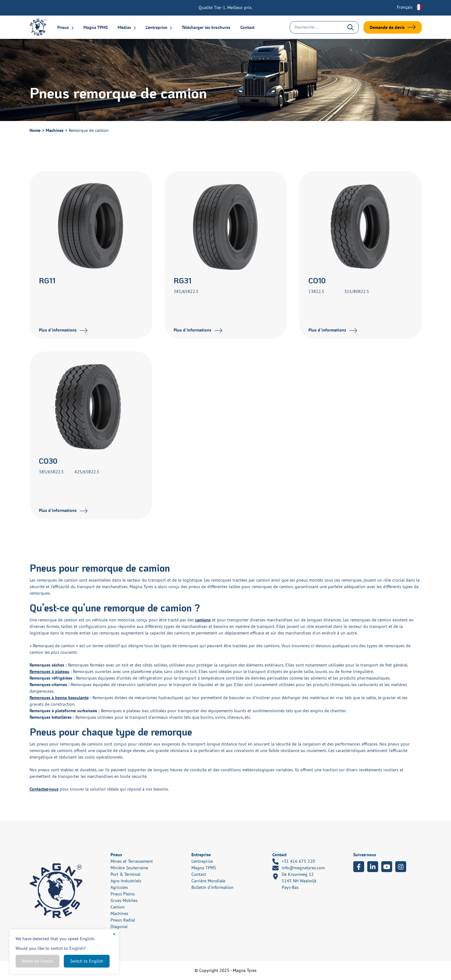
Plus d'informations (58, 330)
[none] (406, 7)
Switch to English (87, 961)
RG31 (183, 280)
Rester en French (38, 961)
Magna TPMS (96, 27)
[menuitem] (406, 7)
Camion (118, 907)
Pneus (63, 27)
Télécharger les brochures (206, 27)
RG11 (47, 280)
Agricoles (119, 887)
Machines (55, 130)
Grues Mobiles (124, 900)
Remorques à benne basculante (59, 698)
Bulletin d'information (212, 887)
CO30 (48, 461)
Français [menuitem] (405, 7)
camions (203, 620)
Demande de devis (387, 27)
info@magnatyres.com (298, 868)
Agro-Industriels (126, 881)
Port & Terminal (125, 874)
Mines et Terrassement (132, 861)
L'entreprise (202, 861)
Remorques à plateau (49, 671)
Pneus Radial (123, 920)
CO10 (317, 280)
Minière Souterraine (129, 868)
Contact (247, 27)
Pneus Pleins (123, 894)
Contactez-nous (44, 789)
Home (35, 130)
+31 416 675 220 (294, 862)
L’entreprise (156, 27)
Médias (124, 27)
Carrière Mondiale (208, 881)
